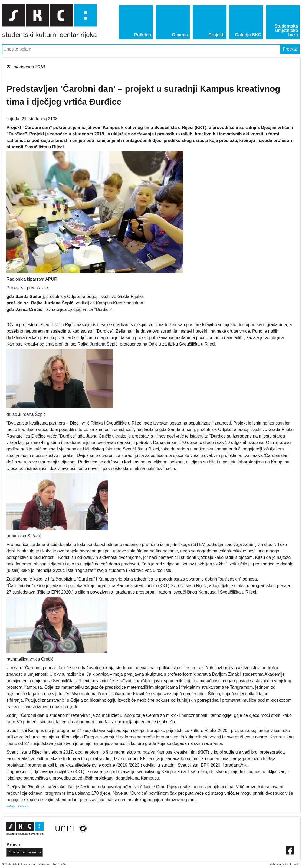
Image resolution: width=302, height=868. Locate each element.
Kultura (11, 806)
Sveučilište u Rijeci (48, 864)
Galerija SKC (248, 35)
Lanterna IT (293, 864)
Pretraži (290, 49)
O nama (180, 35)
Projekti (217, 35)
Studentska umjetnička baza (286, 30)
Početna (143, 35)
